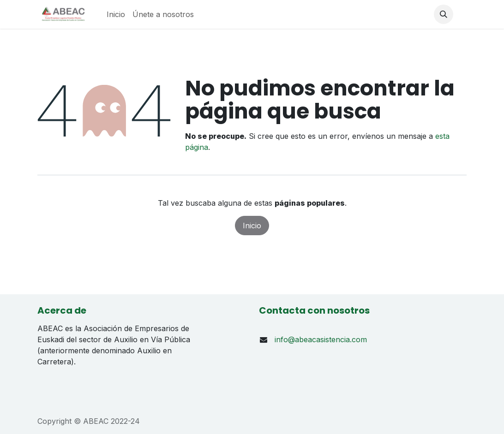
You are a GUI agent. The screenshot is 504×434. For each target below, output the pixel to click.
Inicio (252, 226)
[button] (444, 14)
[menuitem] (116, 14)
